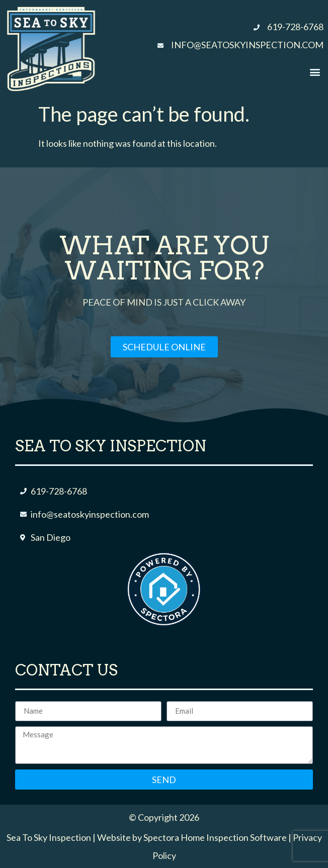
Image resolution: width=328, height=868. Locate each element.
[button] (315, 72)
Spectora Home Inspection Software (215, 837)
